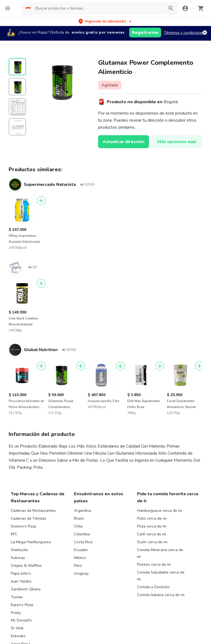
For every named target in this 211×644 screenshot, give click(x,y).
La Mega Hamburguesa (31, 542)
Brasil (79, 518)
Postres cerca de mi (154, 564)
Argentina (82, 511)
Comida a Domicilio (153, 587)
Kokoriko (18, 636)
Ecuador (81, 550)
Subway (18, 558)
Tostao (17, 597)
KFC (14, 534)
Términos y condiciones (184, 33)
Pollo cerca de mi (152, 518)
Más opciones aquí (177, 142)
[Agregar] (41, 201)
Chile (78, 526)
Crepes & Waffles (26, 566)
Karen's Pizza (22, 605)
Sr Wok (17, 628)
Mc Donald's (21, 620)
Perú (78, 566)
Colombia (82, 534)
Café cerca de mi (152, 534)
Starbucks (20, 550)
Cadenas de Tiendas (29, 518)
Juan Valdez (21, 581)
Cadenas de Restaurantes (33, 511)
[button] (105, 21)
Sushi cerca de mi (152, 542)
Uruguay (81, 573)
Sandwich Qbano (26, 589)
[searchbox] (98, 8)
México (80, 558)
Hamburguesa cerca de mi (160, 511)
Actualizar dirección (124, 142)
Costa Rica (83, 542)
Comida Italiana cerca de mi (161, 595)
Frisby (16, 613)
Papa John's (21, 573)
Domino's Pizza (23, 526)
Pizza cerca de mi (152, 526)
